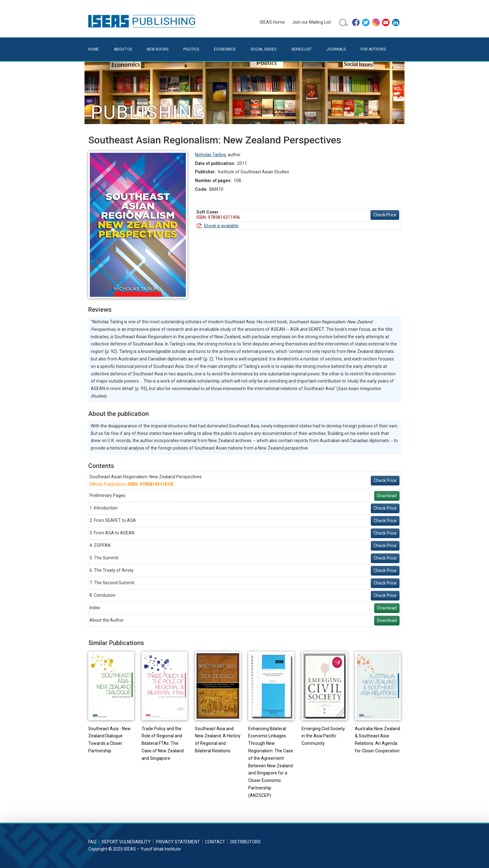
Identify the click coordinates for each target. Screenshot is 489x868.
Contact (215, 842)
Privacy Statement (178, 842)
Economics (225, 49)
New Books (158, 49)
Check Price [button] (385, 215)
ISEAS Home (272, 22)
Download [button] (387, 496)
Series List (301, 49)
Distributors (246, 842)
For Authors (373, 49)
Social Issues (263, 49)
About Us (123, 49)
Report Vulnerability (126, 842)
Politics (191, 49)
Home (94, 49)
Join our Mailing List (312, 22)
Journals (336, 49)
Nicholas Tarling (210, 155)
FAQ (92, 842)
